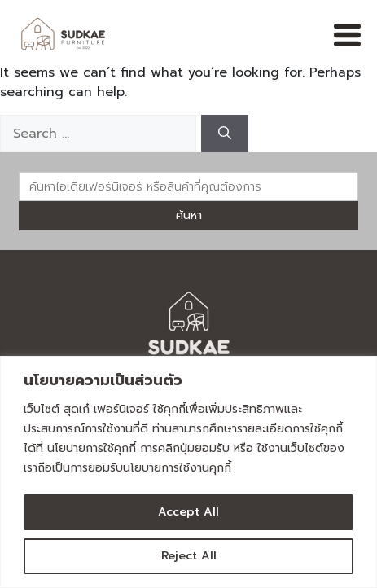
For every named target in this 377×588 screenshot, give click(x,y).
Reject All (189, 556)
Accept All (188, 512)
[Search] (225, 134)
